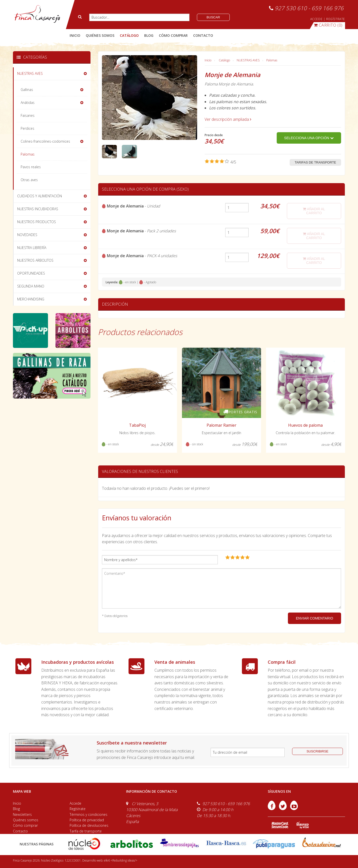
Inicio (75, 35)
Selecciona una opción (309, 138)
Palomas (272, 60)
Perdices (27, 128)
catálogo (129, 35)
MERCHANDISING (31, 299)
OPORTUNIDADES (31, 273)
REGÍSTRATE (336, 19)
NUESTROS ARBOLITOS (35, 260)
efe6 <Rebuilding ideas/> (121, 860)
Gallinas (27, 90)
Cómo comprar (25, 825)
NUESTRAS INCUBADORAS (38, 209)
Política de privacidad (87, 820)
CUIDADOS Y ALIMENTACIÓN (40, 196)
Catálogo (224, 60)
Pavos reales (31, 167)
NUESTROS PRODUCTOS (37, 222)
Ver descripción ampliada (228, 119)
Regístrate (78, 809)
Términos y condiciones (89, 814)
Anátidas (28, 103)
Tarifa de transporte (86, 831)
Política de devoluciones (89, 825)
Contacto (20, 831)
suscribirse (317, 751)
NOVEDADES (27, 235)
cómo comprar (173, 35)
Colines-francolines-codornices (45, 141)
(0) (328, 25)
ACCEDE (316, 19)
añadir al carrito (314, 211)
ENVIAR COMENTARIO (314, 618)
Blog (16, 809)
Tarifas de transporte (315, 162)
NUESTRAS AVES (248, 60)
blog (149, 35)
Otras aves (29, 180)
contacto (203, 35)
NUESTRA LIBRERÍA (32, 248)
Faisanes (28, 115)
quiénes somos (100, 35)
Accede (75, 803)
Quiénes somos (26, 820)
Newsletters (22, 814)
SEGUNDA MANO (31, 286)
